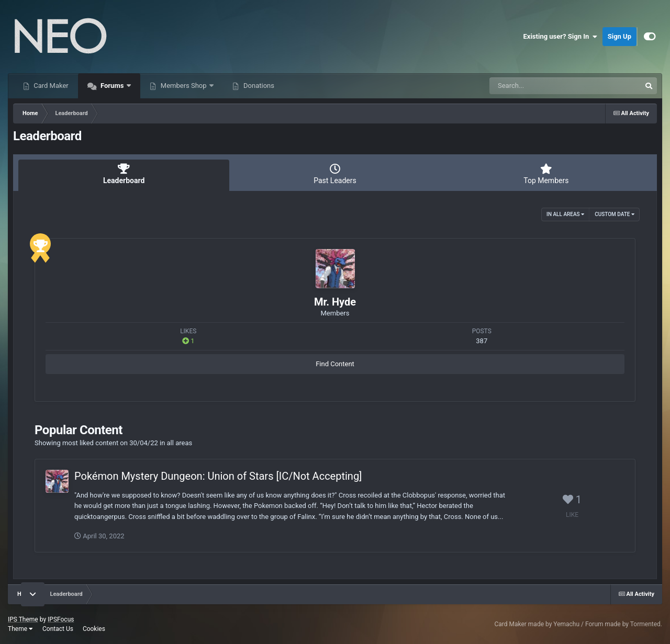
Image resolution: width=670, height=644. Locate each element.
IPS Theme (23, 619)
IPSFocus (61, 619)
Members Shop (184, 86)
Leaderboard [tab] (124, 174)
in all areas (565, 214)
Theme (20, 629)
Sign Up (619, 36)
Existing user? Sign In (560, 37)
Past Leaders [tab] (335, 174)
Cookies (94, 629)
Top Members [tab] (546, 174)
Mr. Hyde (335, 302)
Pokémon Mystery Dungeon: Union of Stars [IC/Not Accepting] (218, 476)
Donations (258, 86)
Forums (112, 86)
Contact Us (58, 629)
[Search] (539, 86)
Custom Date (615, 214)
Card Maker (50, 86)
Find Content (335, 364)
